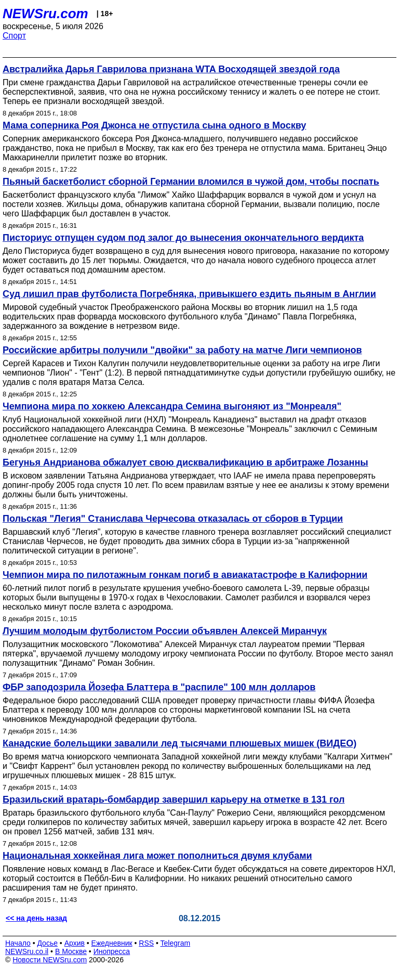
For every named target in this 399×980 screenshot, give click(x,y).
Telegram (176, 943)
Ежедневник (112, 943)
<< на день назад (36, 918)
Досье (47, 943)
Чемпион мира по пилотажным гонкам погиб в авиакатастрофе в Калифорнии (185, 575)
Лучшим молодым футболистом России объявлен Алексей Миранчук (165, 631)
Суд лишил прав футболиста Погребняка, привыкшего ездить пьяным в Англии (189, 294)
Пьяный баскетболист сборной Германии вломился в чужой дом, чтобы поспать (191, 182)
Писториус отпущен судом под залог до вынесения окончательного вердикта (183, 238)
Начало (18, 943)
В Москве (71, 951)
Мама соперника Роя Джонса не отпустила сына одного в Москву (154, 125)
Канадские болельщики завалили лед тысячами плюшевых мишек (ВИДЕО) (179, 743)
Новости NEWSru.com (50, 960)
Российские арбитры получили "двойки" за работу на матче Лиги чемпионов (182, 350)
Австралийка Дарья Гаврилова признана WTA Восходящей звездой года (171, 69)
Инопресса (112, 951)
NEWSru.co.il (27, 951)
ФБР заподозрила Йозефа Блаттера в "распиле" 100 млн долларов (159, 687)
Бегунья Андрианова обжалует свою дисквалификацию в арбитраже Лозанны (185, 462)
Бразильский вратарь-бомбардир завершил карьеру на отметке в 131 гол (174, 800)
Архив (75, 943)
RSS (146, 943)
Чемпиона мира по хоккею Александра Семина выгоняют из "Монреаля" (172, 406)
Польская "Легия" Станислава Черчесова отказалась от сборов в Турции (173, 519)
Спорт (14, 36)
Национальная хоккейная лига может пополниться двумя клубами (157, 856)
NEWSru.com (45, 14)
